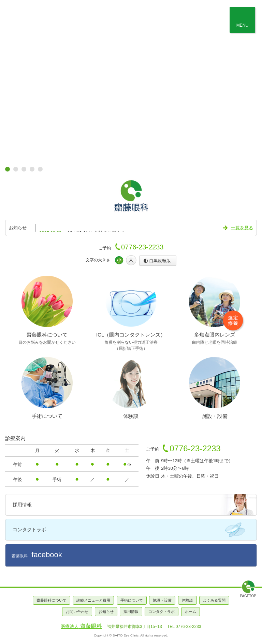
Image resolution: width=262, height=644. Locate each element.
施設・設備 (162, 600)
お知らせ (106, 612)
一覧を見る (242, 228)
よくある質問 (214, 600)
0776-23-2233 (142, 247)
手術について (132, 600)
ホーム (191, 612)
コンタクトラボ (29, 530)
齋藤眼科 (37, 555)
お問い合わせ (77, 612)
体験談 (187, 600)
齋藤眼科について (52, 600)
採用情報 (22, 505)
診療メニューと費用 (93, 600)
